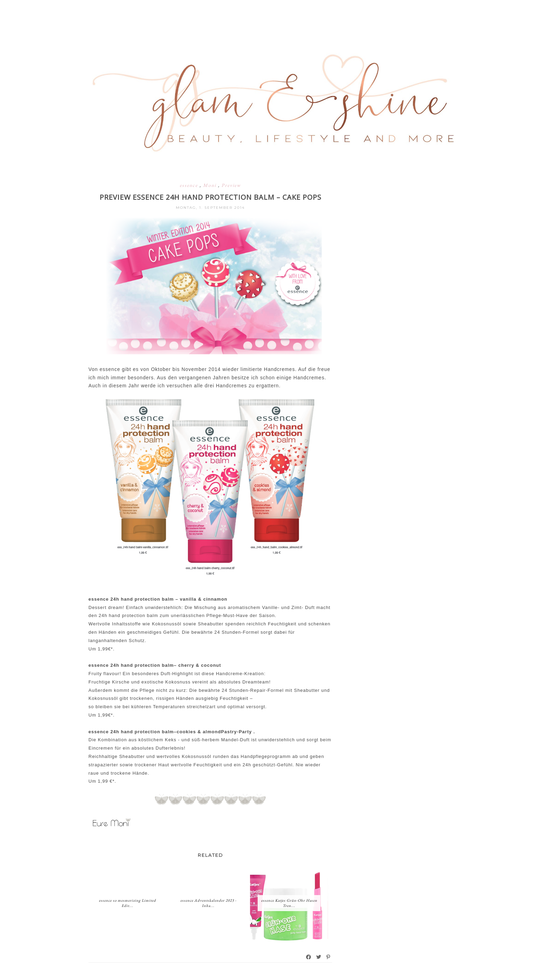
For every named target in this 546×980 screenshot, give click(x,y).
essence (190, 185)
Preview (231, 185)
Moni (210, 185)
